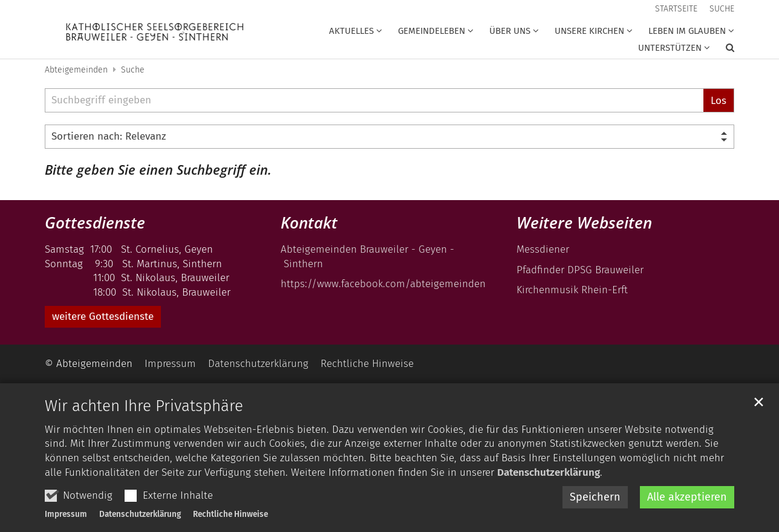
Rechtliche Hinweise (230, 514)
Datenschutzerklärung (549, 472)
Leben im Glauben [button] (687, 31)
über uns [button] (510, 31)
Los (719, 101)
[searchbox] (374, 100)
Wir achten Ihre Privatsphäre (144, 406)
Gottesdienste (95, 223)
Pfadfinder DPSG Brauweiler (580, 270)
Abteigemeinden (76, 70)
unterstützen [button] (670, 48)
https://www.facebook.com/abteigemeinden (385, 284)
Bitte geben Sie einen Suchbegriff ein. (158, 170)
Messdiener (543, 249)
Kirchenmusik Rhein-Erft (572, 290)
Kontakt (309, 223)
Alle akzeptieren (687, 497)
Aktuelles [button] (351, 31)
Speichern (595, 497)
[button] (722, 50)
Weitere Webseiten (584, 223)
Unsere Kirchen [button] (589, 31)
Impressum (66, 514)
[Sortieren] (389, 137)
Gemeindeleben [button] (432, 31)
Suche (133, 70)
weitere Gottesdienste (103, 316)
